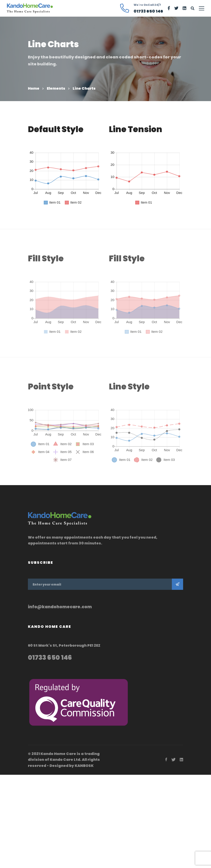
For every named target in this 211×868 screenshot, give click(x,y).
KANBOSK (84, 766)
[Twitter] (176, 8)
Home (34, 88)
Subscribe (177, 584)
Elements (56, 88)
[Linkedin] (184, 8)
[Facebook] (169, 8)
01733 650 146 (50, 657)
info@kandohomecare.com (60, 607)
